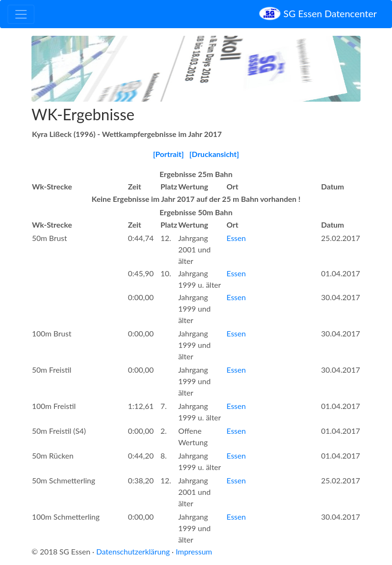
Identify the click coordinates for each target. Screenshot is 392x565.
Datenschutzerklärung (133, 551)
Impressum (194, 551)
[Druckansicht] (214, 154)
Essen (236, 238)
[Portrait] (169, 154)
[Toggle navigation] (21, 14)
